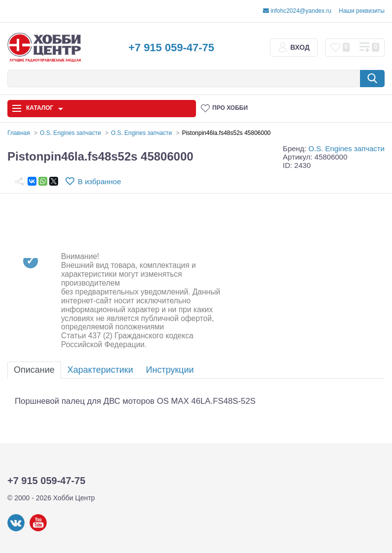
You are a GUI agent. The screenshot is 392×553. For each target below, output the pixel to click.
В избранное (99, 181)
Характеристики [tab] (100, 370)
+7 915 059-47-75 (171, 48)
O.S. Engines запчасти (346, 148)
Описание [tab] (34, 370)
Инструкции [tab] (170, 370)
